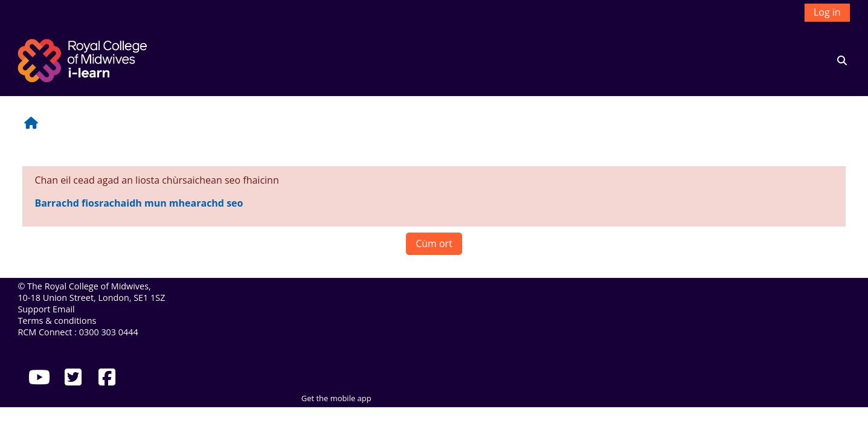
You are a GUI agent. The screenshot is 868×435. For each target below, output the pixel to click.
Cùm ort (434, 243)
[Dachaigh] (84, 59)
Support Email (46, 309)
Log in (827, 12)
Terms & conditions (57, 321)
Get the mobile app (336, 398)
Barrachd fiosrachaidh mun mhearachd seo (139, 203)
